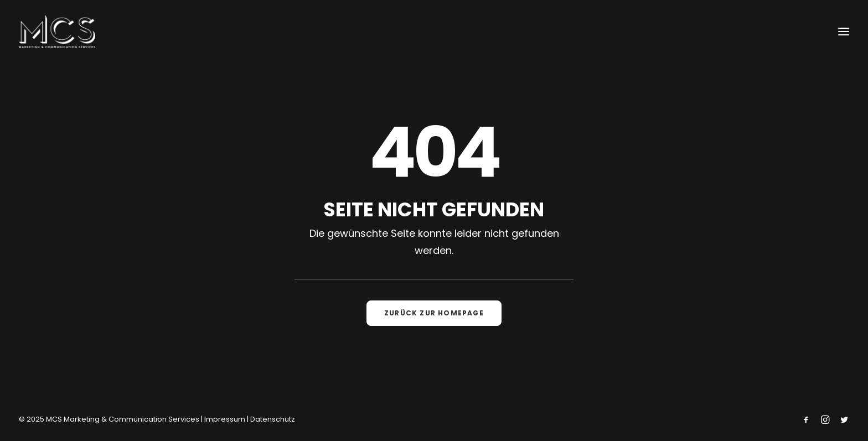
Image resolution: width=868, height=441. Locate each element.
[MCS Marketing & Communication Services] (57, 32)
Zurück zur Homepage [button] (434, 313)
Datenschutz (273, 419)
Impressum (225, 419)
